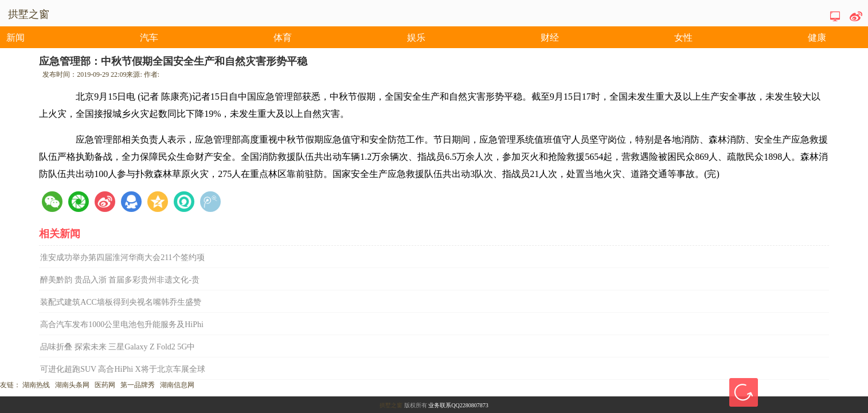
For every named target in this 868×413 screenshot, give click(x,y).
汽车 (149, 38)
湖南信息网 (177, 385)
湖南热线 (36, 385)
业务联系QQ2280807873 (458, 405)
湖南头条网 (72, 385)
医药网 (105, 385)
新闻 (15, 38)
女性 (683, 38)
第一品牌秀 (138, 385)
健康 (817, 38)
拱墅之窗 (391, 405)
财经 (550, 38)
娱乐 (416, 38)
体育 (283, 38)
